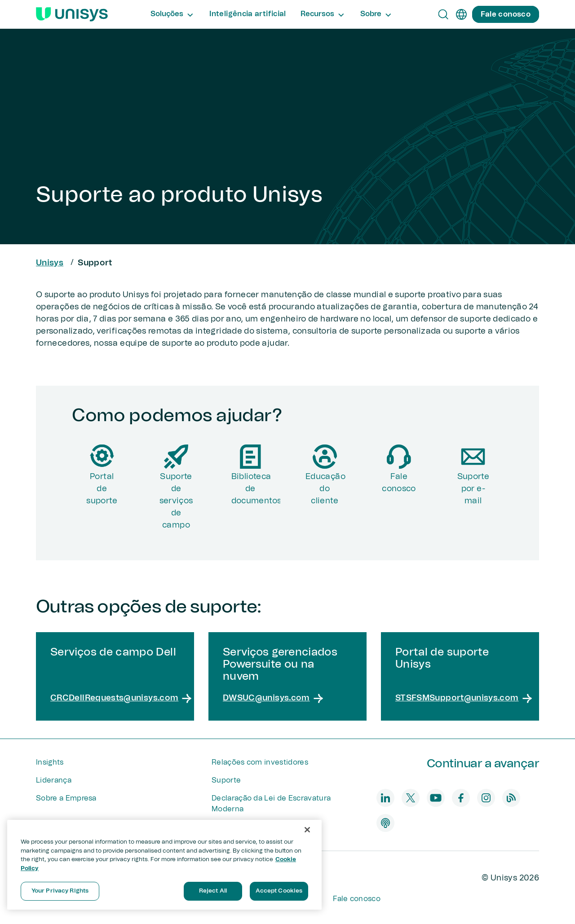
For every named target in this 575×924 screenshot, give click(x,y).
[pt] (461, 14)
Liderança (54, 780)
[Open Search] (443, 14)
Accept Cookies (279, 891)
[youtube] (436, 798)
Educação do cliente (325, 489)
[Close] (307, 830)
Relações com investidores (260, 762)
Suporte (226, 780)
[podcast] (385, 823)
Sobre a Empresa (66, 798)
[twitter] (411, 798)
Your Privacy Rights (60, 891)
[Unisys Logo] (72, 14)
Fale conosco (399, 483)
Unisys (50, 263)
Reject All (213, 891)
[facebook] (461, 798)
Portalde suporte (102, 489)
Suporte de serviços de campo (176, 501)
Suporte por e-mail (473, 489)
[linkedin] (385, 798)
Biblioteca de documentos (256, 489)
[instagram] (486, 798)
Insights (50, 762)
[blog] (511, 798)
